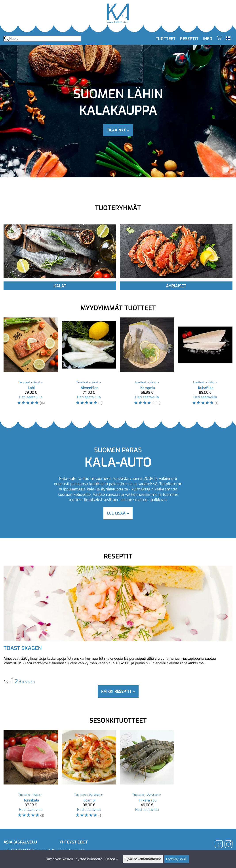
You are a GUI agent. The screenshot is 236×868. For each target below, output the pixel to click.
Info (207, 39)
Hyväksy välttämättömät (143, 859)
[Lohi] (31, 363)
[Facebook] (219, 845)
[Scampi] (89, 776)
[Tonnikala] (31, 776)
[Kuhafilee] (205, 363)
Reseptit (189, 39)
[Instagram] (228, 845)
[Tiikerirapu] (147, 776)
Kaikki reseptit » (118, 691)
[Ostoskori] (219, 39)
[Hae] (42, 39)
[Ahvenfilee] (89, 363)
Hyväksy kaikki (177, 859)
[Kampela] (147, 363)
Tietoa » (112, 859)
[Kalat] (60, 280)
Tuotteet (166, 39)
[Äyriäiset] (176, 280)
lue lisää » (118, 513)
